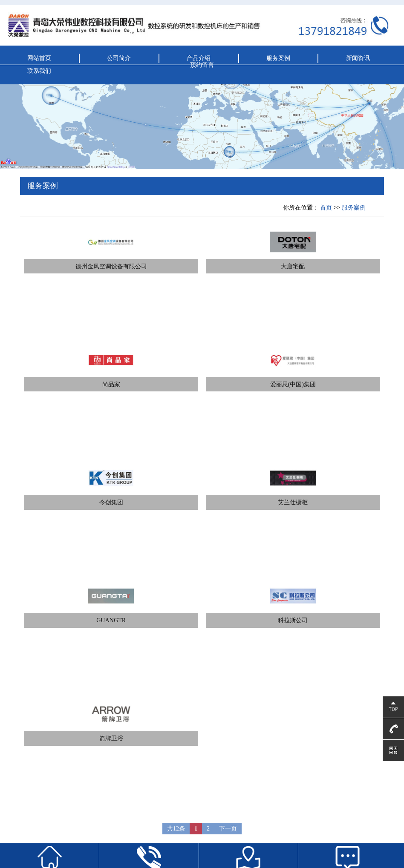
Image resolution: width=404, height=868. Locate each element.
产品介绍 (199, 58)
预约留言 (202, 65)
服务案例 (278, 58)
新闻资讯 (358, 58)
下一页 (228, 829)
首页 (326, 208)
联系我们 (39, 71)
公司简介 (119, 58)
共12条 (176, 829)
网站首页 (39, 58)
